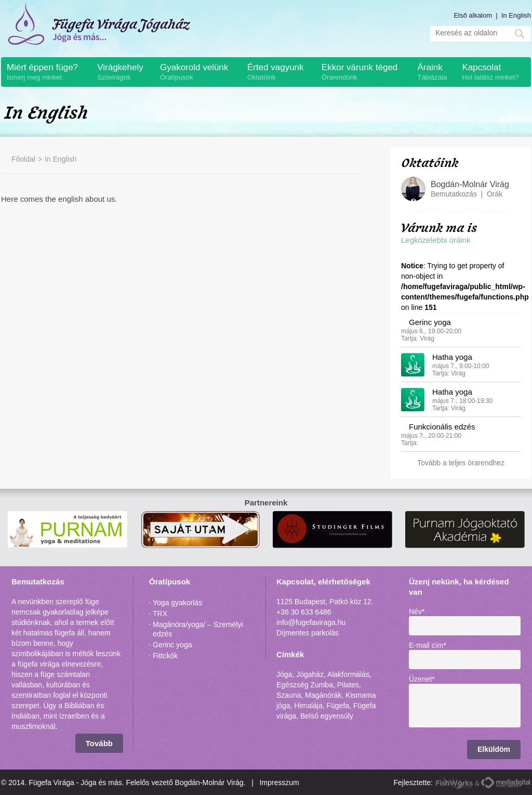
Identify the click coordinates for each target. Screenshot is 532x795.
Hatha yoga (452, 357)
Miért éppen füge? (46, 72)
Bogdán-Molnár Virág (470, 184)
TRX (160, 614)
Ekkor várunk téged (364, 72)
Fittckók (165, 656)
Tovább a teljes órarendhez (461, 463)
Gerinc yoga (430, 322)
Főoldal (23, 159)
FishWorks (455, 783)
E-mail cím (428, 645)
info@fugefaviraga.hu (311, 622)
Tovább (99, 743)
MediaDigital (506, 783)
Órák (495, 194)
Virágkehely (123, 72)
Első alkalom (473, 15)
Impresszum (279, 783)
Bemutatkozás (454, 194)
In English (516, 15)
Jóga (284, 674)
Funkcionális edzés (442, 427)
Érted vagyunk (279, 72)
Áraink (434, 72)
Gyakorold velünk (198, 72)
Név (417, 611)
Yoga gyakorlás (177, 603)
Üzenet (422, 679)
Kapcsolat (494, 72)
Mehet (520, 34)
